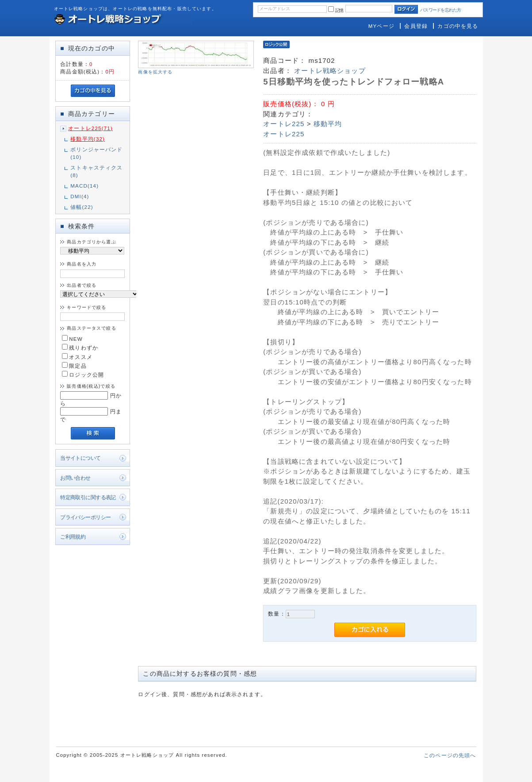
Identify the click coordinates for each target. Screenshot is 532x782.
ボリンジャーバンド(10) (96, 153)
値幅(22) (82, 207)
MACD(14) (84, 186)
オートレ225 (284, 124)
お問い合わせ (75, 478)
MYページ (381, 26)
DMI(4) (80, 196)
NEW (72, 339)
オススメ (77, 357)
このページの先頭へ (450, 755)
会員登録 (416, 26)
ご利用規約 (73, 537)
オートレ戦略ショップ (330, 71)
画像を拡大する (155, 72)
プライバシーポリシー (85, 517)
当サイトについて (80, 458)
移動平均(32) (88, 139)
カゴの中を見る (458, 26)
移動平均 (328, 124)
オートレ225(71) (90, 128)
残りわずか (80, 348)
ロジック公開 (83, 375)
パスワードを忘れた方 (441, 10)
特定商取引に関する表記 (88, 497)
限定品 (74, 366)
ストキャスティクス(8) (96, 171)
